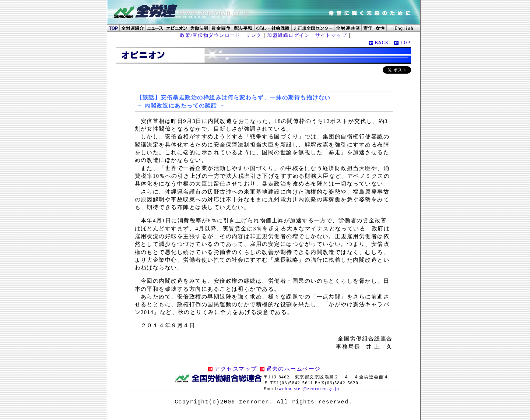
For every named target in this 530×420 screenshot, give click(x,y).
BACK (382, 43)
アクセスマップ (236, 369)
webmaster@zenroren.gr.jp (309, 389)
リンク (254, 35)
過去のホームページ (294, 369)
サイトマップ (331, 35)
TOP (406, 43)
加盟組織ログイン (288, 35)
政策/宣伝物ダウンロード (210, 35)
